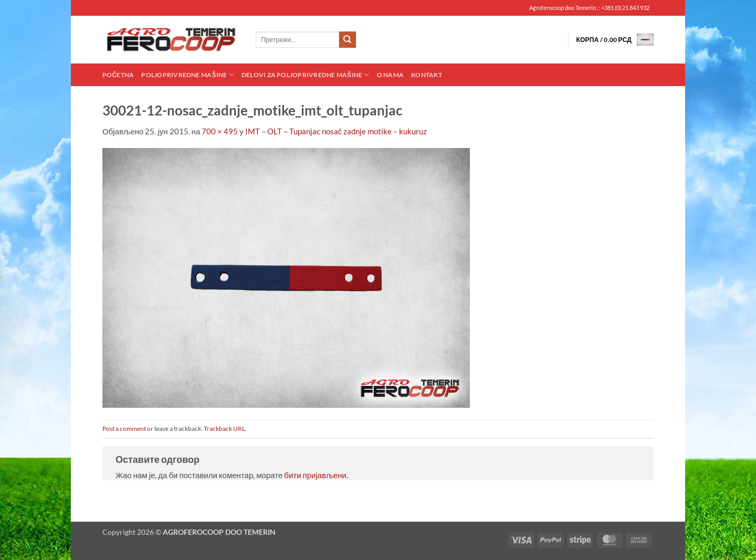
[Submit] (348, 40)
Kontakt (427, 75)
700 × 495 (220, 131)
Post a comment (124, 429)
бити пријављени (315, 475)
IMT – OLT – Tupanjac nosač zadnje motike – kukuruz (336, 131)
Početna (118, 75)
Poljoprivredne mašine (187, 75)
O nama (390, 75)
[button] (615, 40)
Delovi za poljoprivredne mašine (306, 75)
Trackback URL (224, 429)
